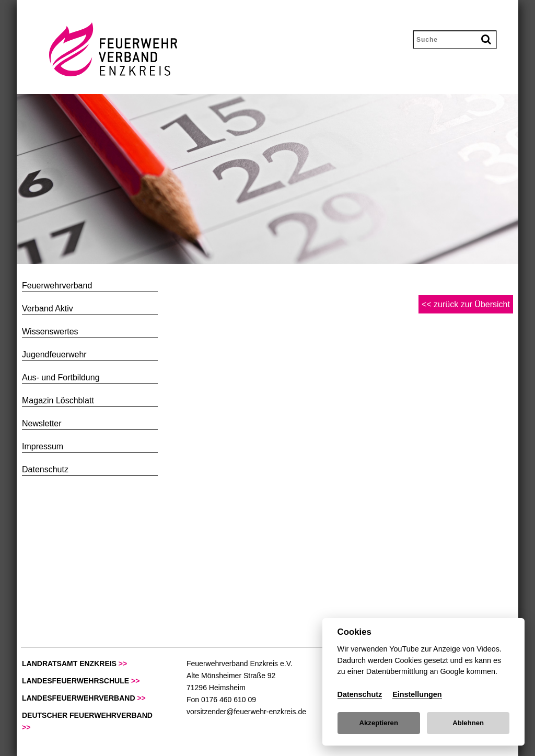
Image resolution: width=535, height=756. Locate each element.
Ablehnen (468, 723)
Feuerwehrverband (57, 286)
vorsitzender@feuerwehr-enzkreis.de (246, 712)
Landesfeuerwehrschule (81, 681)
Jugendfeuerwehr (54, 354)
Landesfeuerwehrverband (84, 698)
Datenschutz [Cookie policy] (360, 694)
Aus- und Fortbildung (61, 377)
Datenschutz (45, 469)
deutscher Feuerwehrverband (87, 721)
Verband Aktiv (48, 309)
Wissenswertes (50, 332)
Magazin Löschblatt (58, 400)
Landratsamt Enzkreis (74, 664)
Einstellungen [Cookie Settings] (417, 694)
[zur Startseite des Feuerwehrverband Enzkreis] (100, 74)
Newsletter (42, 423)
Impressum (43, 446)
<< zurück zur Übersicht (466, 304)
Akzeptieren (379, 723)
